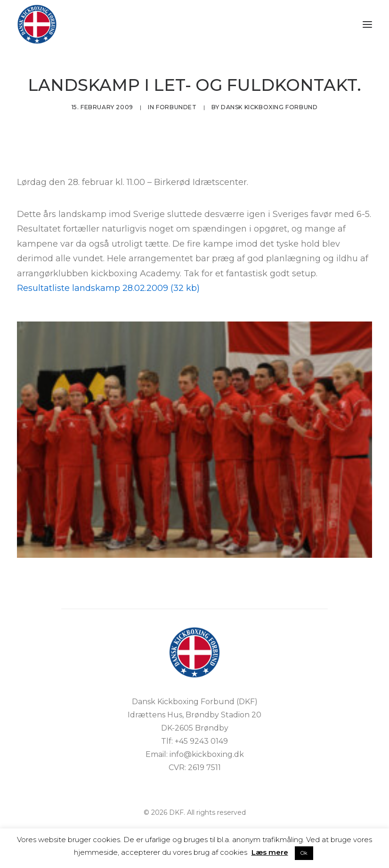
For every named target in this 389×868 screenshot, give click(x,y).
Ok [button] (304, 853)
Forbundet (176, 107)
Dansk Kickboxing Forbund (269, 107)
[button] (367, 24)
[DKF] (37, 24)
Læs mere (270, 852)
